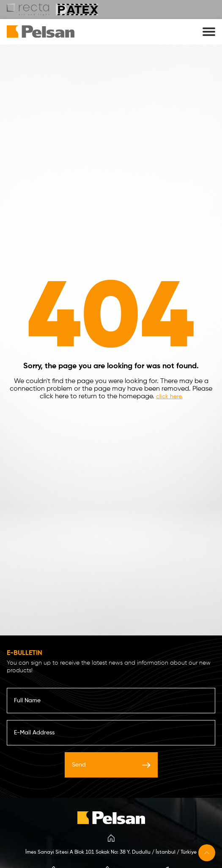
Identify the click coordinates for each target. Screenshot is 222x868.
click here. (169, 397)
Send (111, 765)
